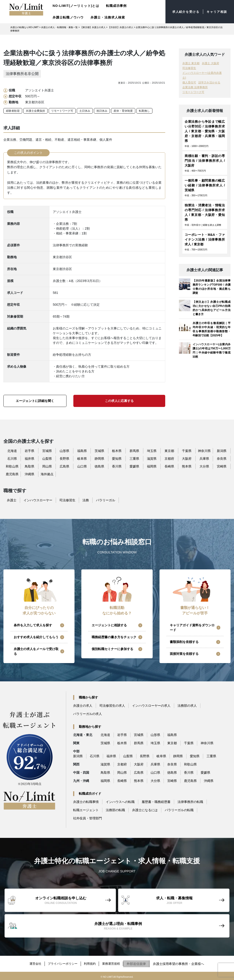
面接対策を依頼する (184, 654)
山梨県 (47, 459)
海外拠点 (47, 474)
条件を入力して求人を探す (33, 625)
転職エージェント (86, 810)
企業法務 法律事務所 (195, 87)
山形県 (64, 451)
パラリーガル (106, 500)
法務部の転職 (115, 810)
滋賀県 (152, 459)
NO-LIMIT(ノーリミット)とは (76, 6)
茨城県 (99, 451)
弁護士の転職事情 (86, 802)
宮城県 (47, 451)
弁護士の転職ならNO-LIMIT (24, 27)
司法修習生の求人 (112, 706)
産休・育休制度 (123, 111)
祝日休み (102, 111)
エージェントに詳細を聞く (35, 401)
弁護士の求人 (83, 706)
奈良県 (222, 459)
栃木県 (117, 451)
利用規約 (91, 963)
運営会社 (32, 963)
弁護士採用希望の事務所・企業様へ (183, 963)
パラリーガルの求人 (88, 714)
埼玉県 (152, 451)
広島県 (64, 466)
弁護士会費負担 (35, 111)
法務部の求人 (187, 706)
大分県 (204, 466)
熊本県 (187, 466)
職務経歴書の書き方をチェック (114, 637)
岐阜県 (82, 459)
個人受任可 (189, 82)
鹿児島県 (12, 474)
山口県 (82, 466)
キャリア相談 (216, 12)
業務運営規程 (114, 963)
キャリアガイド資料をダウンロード (192, 628)
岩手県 (29, 451)
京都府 (169, 459)
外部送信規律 (141, 963)
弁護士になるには (145, 810)
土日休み (85, 111)
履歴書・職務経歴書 (156, 802)
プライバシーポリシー (62, 963)
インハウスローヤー (38, 500)
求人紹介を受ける (183, 12)
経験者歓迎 (13, 111)
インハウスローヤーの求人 (151, 706)
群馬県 (134, 451)
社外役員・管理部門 (88, 818)
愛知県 (117, 459)
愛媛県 (134, 466)
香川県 (117, 466)
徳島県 (99, 466)
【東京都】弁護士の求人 (93, 27)
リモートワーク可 (62, 111)
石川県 (12, 459)
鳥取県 (29, 466)
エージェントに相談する (109, 625)
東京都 (169, 451)
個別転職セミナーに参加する (112, 649)
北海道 (12, 451)
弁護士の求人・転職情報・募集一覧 (59, 27)
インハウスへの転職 (120, 802)
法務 (86, 500)
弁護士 (12, 500)
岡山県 (47, 466)
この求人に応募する (119, 401)
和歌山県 (12, 466)
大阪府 (187, 459)
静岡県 (99, 459)
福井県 (29, 459)
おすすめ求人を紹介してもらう (36, 637)
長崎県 (169, 466)
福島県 (82, 451)
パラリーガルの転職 (179, 810)
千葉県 (187, 451)
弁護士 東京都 (191, 63)
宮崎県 (222, 466)
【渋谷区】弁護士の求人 (121, 27)
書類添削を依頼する (184, 642)
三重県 (134, 459)
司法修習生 (189, 68)
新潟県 (222, 451)
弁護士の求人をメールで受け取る (36, 651)
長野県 (64, 459)
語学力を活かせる (209, 82)
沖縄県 (29, 474)
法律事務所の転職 (190, 802)
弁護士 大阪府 (210, 63)
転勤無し (144, 111)
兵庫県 (204, 459)
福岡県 (152, 466)
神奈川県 (204, 451)
